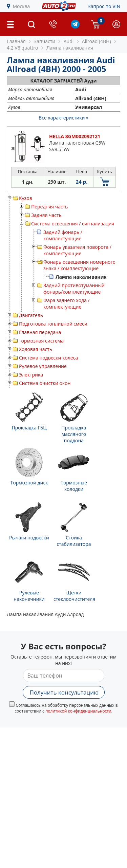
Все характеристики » (63, 118)
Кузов (26, 198)
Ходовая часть (36, 349)
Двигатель (31, 315)
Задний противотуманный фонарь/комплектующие (74, 289)
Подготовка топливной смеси (53, 324)
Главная (16, 41)
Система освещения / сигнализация (73, 224)
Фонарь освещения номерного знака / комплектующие (79, 265)
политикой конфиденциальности (78, 711)
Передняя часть (49, 207)
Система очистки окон (45, 383)
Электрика (31, 375)
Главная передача (40, 332)
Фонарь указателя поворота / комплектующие (77, 250)
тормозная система (41, 341)
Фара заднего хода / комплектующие (67, 303)
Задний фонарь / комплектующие (63, 235)
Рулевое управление (43, 366)
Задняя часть (46, 215)
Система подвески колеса (48, 358)
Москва (22, 6)
